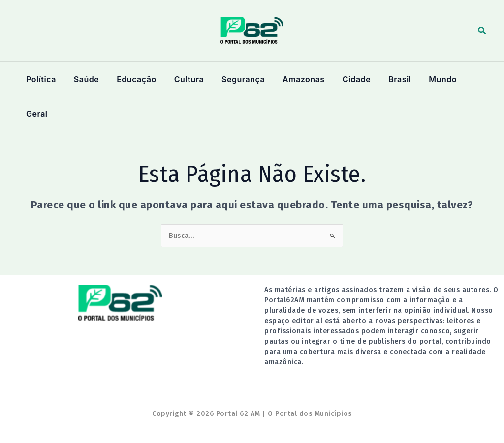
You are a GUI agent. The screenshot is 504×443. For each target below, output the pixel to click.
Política (41, 79)
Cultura (185, 79)
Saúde (85, 79)
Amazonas (298, 79)
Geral (36, 114)
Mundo (434, 79)
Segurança (238, 79)
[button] (482, 31)
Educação (133, 79)
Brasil (392, 79)
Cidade (350, 79)
